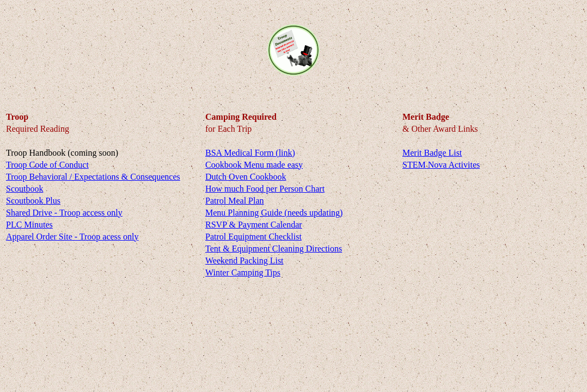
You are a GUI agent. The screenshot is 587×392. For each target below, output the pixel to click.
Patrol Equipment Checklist (253, 237)
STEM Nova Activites (441, 165)
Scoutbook (25, 189)
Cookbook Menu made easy (254, 165)
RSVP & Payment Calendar (254, 225)
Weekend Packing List (244, 261)
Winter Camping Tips (243, 272)
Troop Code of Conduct (47, 165)
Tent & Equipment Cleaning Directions (274, 249)
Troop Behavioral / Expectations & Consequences (93, 177)
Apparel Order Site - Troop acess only (72, 237)
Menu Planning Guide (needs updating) (274, 213)
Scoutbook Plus (33, 201)
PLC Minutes (29, 225)
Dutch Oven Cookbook (246, 177)
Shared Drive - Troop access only (64, 213)
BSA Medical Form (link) (250, 153)
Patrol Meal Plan (235, 201)
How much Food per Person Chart (265, 189)
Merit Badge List (432, 153)
